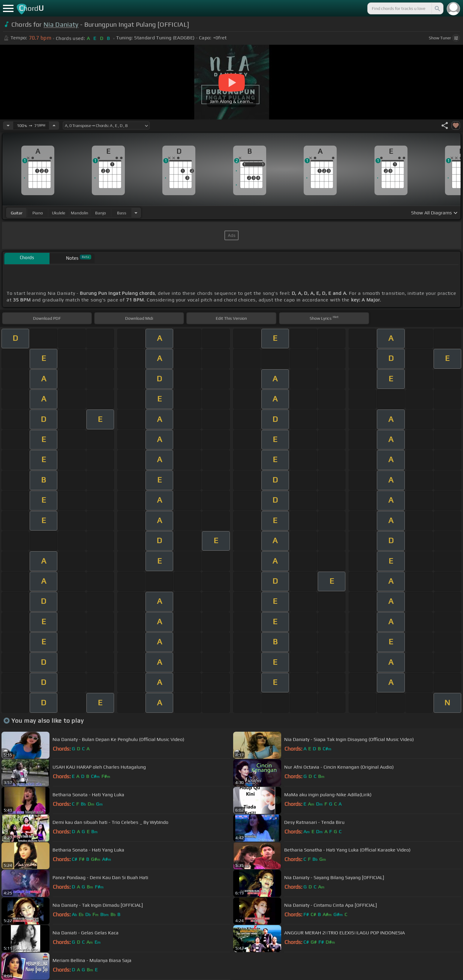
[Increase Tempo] (54, 126)
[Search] (437, 8)
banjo (101, 213)
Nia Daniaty (61, 24)
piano (38, 213)
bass (122, 213)
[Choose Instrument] (136, 213)
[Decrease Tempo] (8, 126)
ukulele (59, 213)
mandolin (80, 213)
